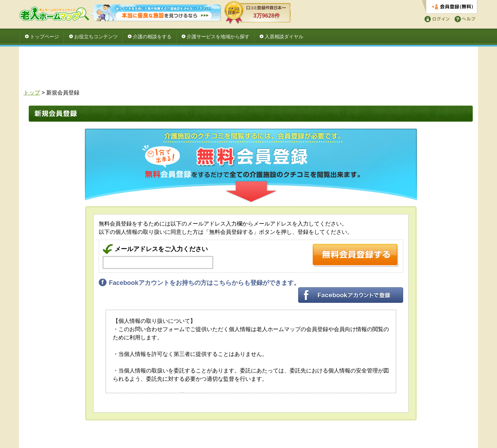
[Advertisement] (248, 70)
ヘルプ (464, 18)
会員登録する (450, 7)
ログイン (436, 18)
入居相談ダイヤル (284, 37)
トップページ (45, 37)
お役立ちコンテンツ (96, 37)
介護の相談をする (152, 37)
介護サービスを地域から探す (218, 37)
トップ (32, 93)
